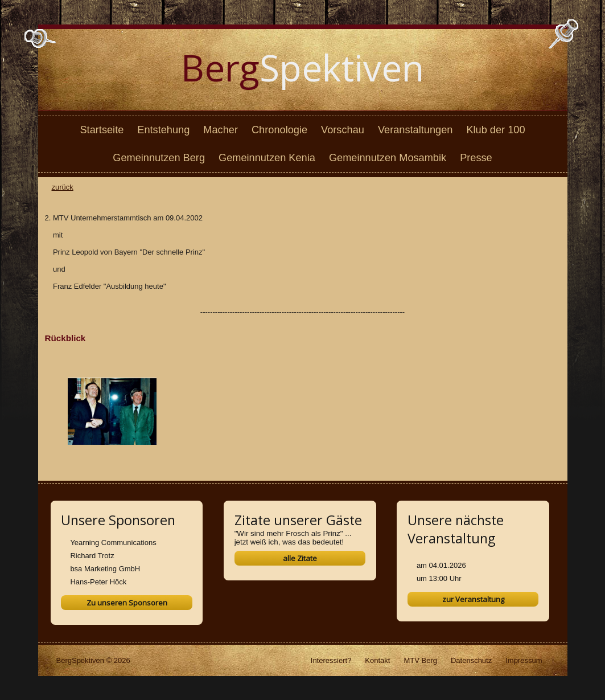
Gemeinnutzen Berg (159, 158)
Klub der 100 (495, 130)
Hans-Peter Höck (98, 582)
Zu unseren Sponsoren (127, 603)
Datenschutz (471, 660)
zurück (63, 187)
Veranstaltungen (415, 130)
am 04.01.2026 (441, 565)
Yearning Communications (113, 543)
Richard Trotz (92, 556)
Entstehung (163, 130)
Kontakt (377, 660)
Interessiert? (331, 660)
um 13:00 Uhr (439, 578)
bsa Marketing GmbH (105, 569)
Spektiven (302, 67)
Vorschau (343, 130)
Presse (476, 158)
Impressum (524, 660)
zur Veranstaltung (473, 599)
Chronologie (279, 130)
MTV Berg (420, 660)
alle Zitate (300, 558)
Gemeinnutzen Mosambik (388, 158)
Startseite (102, 130)
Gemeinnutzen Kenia (267, 158)
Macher (221, 130)
